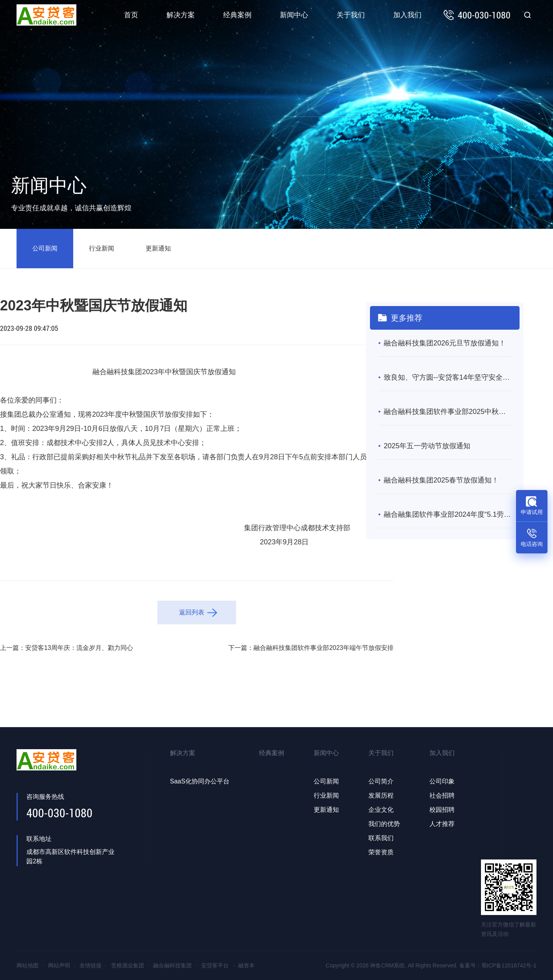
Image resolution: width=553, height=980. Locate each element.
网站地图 (28, 965)
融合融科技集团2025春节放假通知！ (441, 480)
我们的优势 (384, 824)
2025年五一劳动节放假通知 (427, 446)
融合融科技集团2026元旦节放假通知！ (445, 343)
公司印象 (442, 781)
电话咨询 (532, 544)
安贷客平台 (215, 965)
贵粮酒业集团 (128, 965)
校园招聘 (442, 810)
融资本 (246, 965)
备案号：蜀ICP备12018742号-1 (498, 965)
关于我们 (351, 15)
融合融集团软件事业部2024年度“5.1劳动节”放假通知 (448, 514)
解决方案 (181, 15)
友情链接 (91, 965)
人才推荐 (442, 824)
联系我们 (381, 838)
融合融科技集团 (172, 965)
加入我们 (407, 15)
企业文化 (381, 810)
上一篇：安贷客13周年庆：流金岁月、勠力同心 (67, 648)
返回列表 (192, 612)
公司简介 (381, 781)
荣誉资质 (381, 852)
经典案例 (237, 15)
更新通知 (158, 248)
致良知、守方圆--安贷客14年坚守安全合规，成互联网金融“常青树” (448, 377)
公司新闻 (45, 248)
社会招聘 (442, 795)
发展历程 (381, 795)
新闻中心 (294, 15)
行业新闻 (102, 248)
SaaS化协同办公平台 (200, 781)
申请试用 (532, 512)
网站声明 (59, 965)
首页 (131, 15)
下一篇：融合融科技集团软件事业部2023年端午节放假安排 (311, 648)
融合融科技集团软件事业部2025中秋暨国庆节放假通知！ (448, 412)
